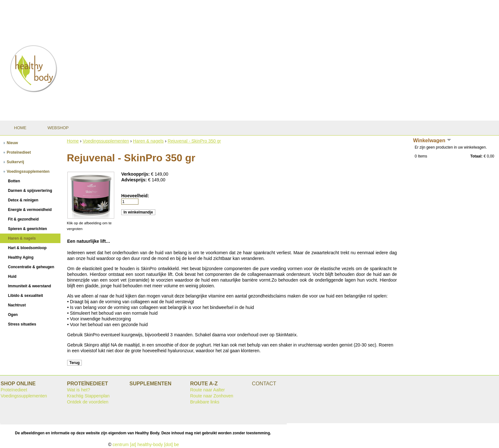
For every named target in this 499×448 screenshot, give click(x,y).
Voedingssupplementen (106, 141)
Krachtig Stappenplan (88, 396)
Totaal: (476, 156)
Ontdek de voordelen (88, 402)
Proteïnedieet (14, 390)
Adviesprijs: (135, 180)
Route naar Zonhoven (211, 396)
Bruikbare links (205, 402)
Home (73, 141)
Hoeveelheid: (135, 196)
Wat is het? (78, 390)
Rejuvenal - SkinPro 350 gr (194, 141)
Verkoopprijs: (136, 174)
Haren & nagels (148, 141)
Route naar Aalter (207, 390)
